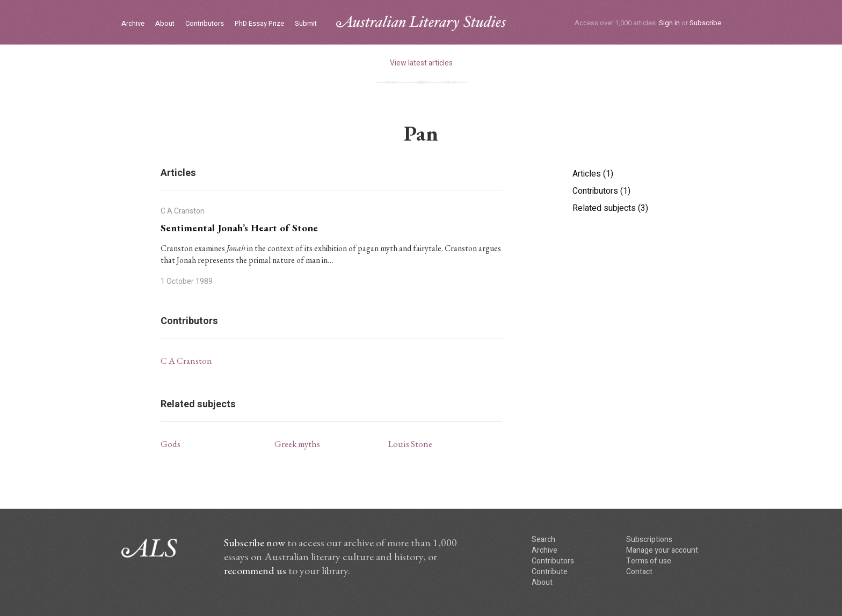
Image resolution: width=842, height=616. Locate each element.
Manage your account (662, 550)
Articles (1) (593, 174)
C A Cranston (186, 361)
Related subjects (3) (610, 208)
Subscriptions (649, 540)
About (165, 24)
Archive (133, 24)
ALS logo (421, 23)
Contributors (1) (601, 191)
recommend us (255, 570)
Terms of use (649, 561)
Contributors (205, 24)
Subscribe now (255, 542)
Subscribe (705, 23)
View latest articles (421, 63)
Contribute (550, 572)
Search (543, 540)
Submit (306, 24)
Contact (639, 572)
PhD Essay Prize (259, 24)
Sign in (669, 23)
